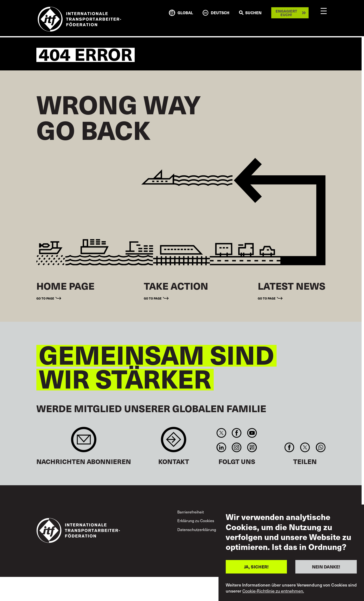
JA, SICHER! (256, 567)
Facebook (237, 433)
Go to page (45, 298)
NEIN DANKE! (326, 567)
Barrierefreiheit (191, 512)
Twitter (222, 433)
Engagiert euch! (286, 13)
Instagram (237, 447)
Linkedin (222, 447)
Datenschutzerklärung (197, 529)
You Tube (252, 433)
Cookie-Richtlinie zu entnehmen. (273, 591)
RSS (252, 447)
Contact (174, 442)
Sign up (84, 442)
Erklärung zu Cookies (196, 521)
